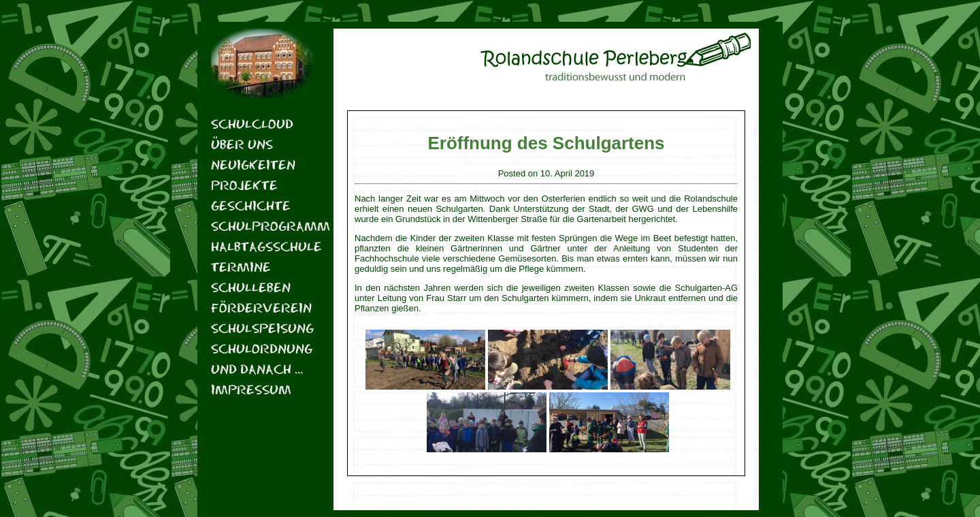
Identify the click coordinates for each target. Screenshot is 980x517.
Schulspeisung (262, 328)
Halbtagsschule (262, 246)
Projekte (244, 185)
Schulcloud (252, 124)
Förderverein (261, 308)
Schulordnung (262, 348)
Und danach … (257, 369)
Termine (241, 267)
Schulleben (251, 287)
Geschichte (251, 205)
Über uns (242, 144)
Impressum (251, 389)
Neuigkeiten (253, 164)
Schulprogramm (262, 226)
